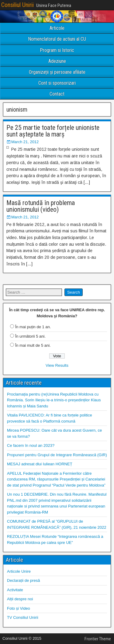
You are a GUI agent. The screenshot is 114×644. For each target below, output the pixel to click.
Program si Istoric (57, 50)
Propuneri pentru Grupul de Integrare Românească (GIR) (57, 455)
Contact (57, 94)
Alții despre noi (20, 599)
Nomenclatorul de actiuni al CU (57, 39)
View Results (57, 365)
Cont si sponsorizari (57, 83)
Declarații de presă (23, 580)
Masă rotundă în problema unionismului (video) (41, 206)
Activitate (15, 590)
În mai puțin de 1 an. (33, 327)
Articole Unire (19, 571)
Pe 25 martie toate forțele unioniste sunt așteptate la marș (53, 131)
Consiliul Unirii (17, 5)
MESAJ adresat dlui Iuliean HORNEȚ (40, 464)
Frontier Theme (98, 639)
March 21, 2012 (25, 142)
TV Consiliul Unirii (23, 617)
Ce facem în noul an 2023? (31, 445)
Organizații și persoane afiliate (57, 72)
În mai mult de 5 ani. (33, 345)
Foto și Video (19, 608)
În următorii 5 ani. (30, 336)
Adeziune (57, 61)
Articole (57, 28)
